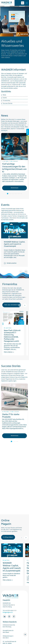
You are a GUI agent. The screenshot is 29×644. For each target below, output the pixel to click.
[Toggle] (27, 3)
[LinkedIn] (5, 616)
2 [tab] (9, 194)
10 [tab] (21, 194)
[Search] (23, 3)
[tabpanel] (14, 162)
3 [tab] (11, 194)
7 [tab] (17, 194)
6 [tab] (15, 194)
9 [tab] (20, 194)
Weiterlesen (15, 188)
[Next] (26, 272)
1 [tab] (8, 194)
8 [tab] (18, 194)
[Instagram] (9, 616)
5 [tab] (14, 194)
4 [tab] (12, 194)
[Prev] (21, 272)
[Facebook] (14, 616)
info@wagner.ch (8, 612)
